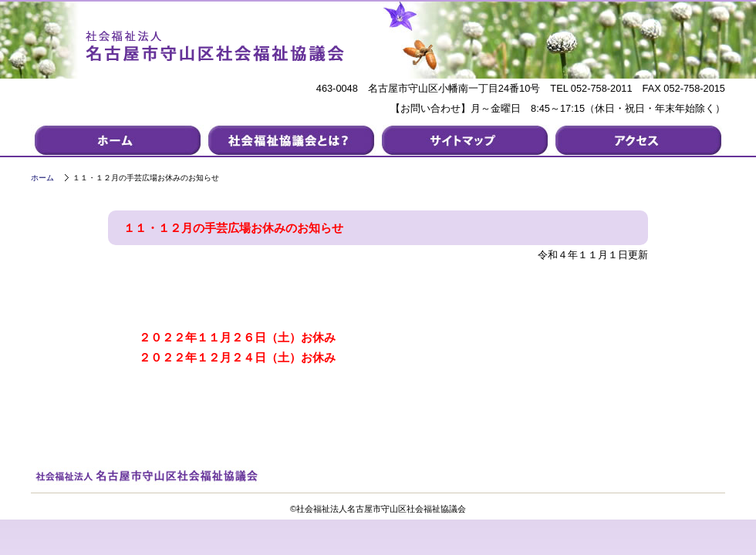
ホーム (42, 178)
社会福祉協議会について (291, 140)
